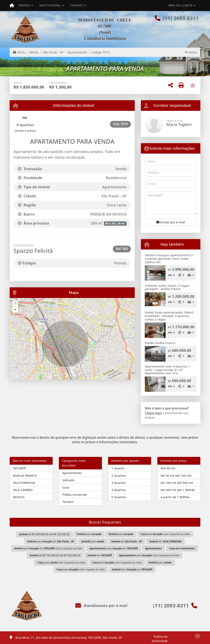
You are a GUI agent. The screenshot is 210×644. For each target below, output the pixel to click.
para (89, 534)
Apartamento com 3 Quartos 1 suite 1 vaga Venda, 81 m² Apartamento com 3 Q (167, 370)
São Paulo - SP (53, 52)
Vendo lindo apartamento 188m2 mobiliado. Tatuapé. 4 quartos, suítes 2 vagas (169, 316)
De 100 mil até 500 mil (177, 483)
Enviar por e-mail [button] (171, 222)
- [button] (15, 310)
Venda (34, 52)
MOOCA (19, 497)
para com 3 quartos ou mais (117, 563)
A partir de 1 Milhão (175, 497)
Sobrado (68, 480)
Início (19, 52)
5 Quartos (119, 497)
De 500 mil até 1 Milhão (178, 490)
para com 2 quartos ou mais (165, 534)
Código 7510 (100, 52)
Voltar (191, 52)
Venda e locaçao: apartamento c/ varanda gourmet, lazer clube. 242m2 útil (169, 258)
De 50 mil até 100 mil (176, 475)
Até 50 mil (168, 468)
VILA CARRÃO (23, 490)
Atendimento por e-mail (101, 606)
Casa (66, 487)
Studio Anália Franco (160, 343)
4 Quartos (119, 490)
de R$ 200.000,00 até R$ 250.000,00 (44, 534)
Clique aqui (153, 413)
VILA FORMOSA (24, 483)
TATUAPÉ (19, 468)
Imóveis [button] (24, 5)
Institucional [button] (50, 5)
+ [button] (15, 303)
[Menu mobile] (12, 6)
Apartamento (77, 52)
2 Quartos (119, 475)
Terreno (68, 502)
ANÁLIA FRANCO (25, 475)
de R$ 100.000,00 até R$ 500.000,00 (55, 555)
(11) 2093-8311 (181, 18)
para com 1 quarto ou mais (81, 569)
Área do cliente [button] (181, 5)
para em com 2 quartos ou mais (48, 548)
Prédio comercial (74, 495)
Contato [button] (77, 5)
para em (51, 541)
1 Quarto (118, 468)
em (127, 541)
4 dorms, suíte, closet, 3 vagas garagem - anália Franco (167, 287)
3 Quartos (119, 483)
